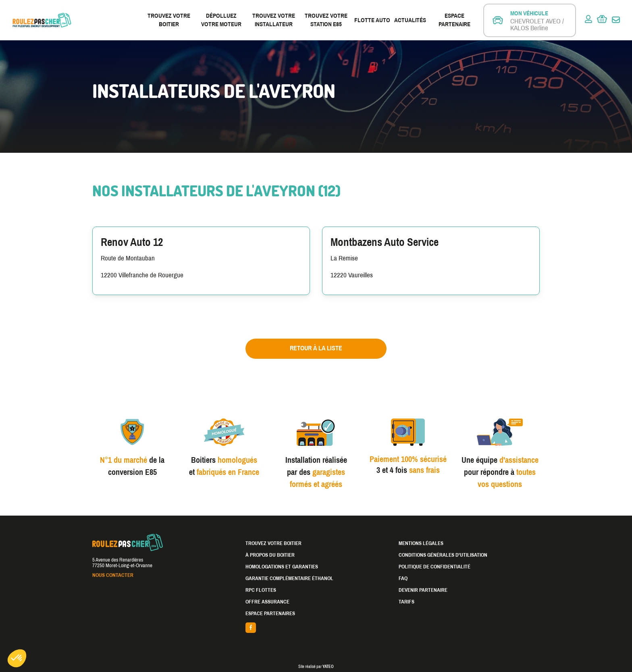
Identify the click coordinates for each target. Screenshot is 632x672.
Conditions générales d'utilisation (443, 555)
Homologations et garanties (282, 567)
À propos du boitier (270, 555)
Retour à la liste (316, 348)
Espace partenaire (454, 20)
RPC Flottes (261, 590)
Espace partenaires (270, 614)
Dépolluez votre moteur (221, 20)
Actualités (410, 20)
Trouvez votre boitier (169, 20)
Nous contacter (113, 575)
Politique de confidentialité (434, 567)
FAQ (403, 578)
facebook (316, 628)
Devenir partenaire (423, 590)
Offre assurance (267, 602)
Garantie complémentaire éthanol (289, 578)
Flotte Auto (372, 20)
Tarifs (406, 602)
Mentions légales (421, 543)
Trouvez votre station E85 (326, 20)
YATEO (328, 667)
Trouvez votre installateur (274, 20)
